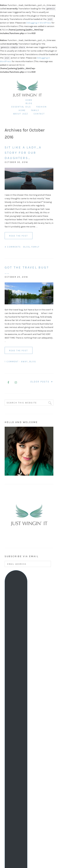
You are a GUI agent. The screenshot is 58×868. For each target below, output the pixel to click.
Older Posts (42, 382)
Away (24, 362)
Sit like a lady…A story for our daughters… (23, 153)
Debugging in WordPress (39, 23)
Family (35, 247)
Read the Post (19, 236)
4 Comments (13, 247)
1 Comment (12, 362)
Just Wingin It (27, 85)
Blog (27, 247)
